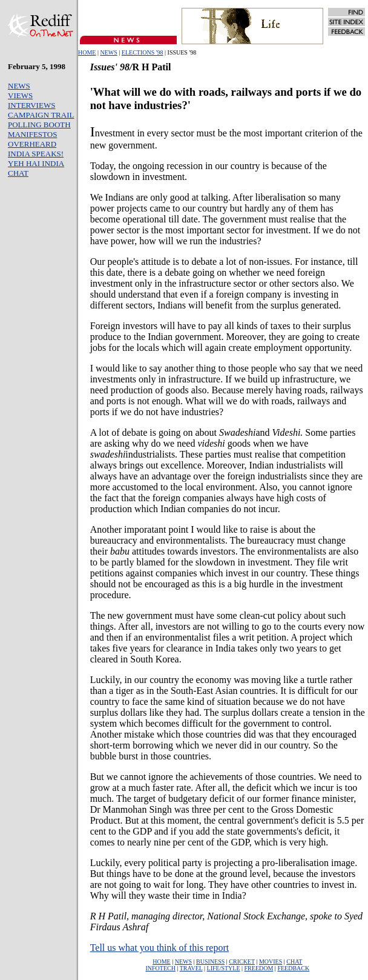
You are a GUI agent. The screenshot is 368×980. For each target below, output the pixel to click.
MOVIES (271, 962)
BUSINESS (210, 962)
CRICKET (242, 962)
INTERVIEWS (31, 105)
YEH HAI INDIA (36, 163)
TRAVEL (191, 968)
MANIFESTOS (32, 134)
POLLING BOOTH (39, 125)
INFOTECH (160, 968)
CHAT (18, 173)
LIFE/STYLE (224, 968)
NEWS (108, 52)
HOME (87, 52)
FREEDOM (259, 968)
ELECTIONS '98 (143, 52)
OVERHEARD (32, 144)
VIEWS (20, 95)
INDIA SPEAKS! (36, 154)
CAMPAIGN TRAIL (41, 115)
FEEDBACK (293, 968)
